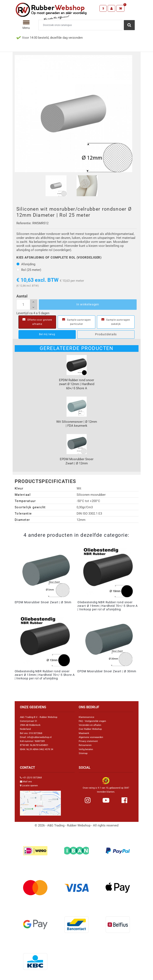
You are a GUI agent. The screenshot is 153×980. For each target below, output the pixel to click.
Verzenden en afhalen (90, 725)
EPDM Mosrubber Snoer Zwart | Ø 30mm (107, 671)
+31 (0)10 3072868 (32, 778)
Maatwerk (84, 733)
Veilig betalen (86, 749)
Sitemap (83, 753)
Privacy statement (88, 741)
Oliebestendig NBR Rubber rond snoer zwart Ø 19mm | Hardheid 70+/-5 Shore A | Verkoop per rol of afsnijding (107, 606)
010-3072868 (36, 733)
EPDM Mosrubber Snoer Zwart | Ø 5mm (43, 602)
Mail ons (27, 782)
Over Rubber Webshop (90, 729)
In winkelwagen (88, 304)
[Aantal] (27, 305)
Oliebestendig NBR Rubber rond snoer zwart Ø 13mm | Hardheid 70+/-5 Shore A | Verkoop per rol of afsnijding (45, 675)
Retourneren (85, 745)
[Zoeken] (80, 25)
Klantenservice (86, 717)
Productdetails (106, 334)
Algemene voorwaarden (91, 737)
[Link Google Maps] (40, 801)
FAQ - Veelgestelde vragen (92, 721)
